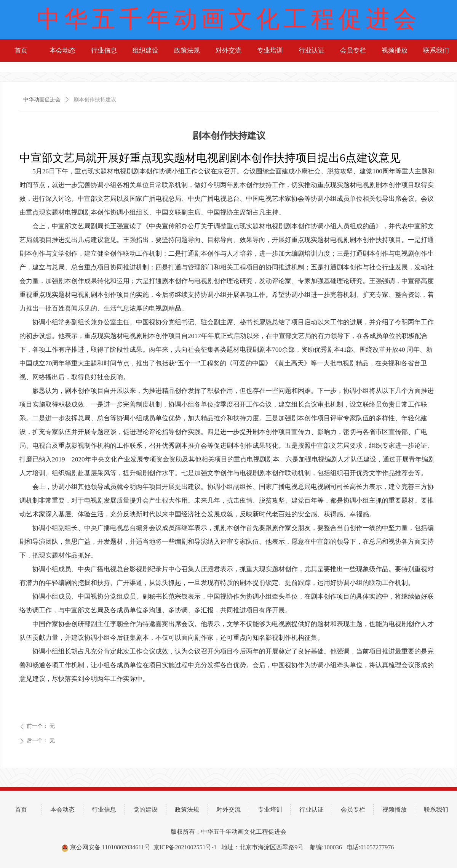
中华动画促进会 (42, 100)
